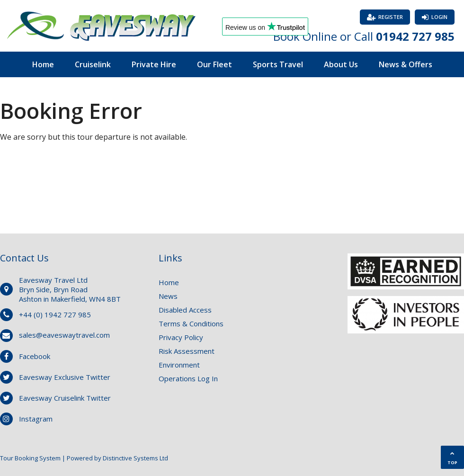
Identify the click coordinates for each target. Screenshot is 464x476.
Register (391, 17)
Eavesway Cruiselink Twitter (65, 398)
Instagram (36, 419)
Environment (179, 365)
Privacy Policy (181, 337)
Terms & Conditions (191, 323)
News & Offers (406, 64)
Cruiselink (93, 64)
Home (43, 64)
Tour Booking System (30, 458)
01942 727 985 (415, 36)
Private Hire (154, 64)
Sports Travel (278, 64)
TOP (452, 458)
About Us (341, 64)
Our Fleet (214, 64)
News (168, 296)
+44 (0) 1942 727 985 (55, 314)
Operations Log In (188, 378)
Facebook (35, 356)
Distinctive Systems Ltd (135, 458)
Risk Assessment (187, 351)
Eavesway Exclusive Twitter (65, 377)
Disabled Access (185, 310)
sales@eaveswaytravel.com (64, 335)
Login (439, 17)
